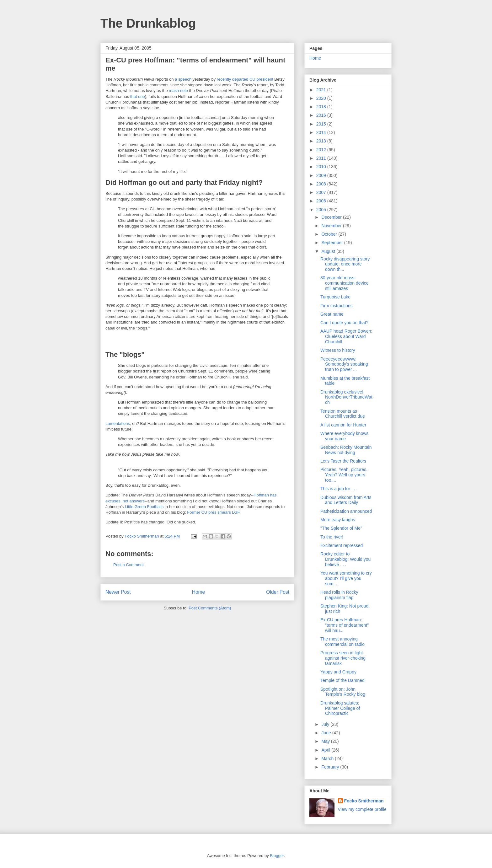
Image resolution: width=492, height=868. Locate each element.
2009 (322, 175)
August (329, 251)
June (327, 733)
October (330, 234)
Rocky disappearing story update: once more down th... (345, 264)
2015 (322, 124)
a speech (183, 79)
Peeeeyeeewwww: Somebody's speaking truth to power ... (344, 364)
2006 (322, 201)
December (332, 217)
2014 (322, 132)
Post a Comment (128, 565)
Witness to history (338, 350)
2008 (322, 184)
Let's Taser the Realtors (343, 461)
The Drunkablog (148, 23)
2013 (322, 141)
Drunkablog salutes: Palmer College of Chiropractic (340, 708)
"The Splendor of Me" (341, 528)
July (326, 724)
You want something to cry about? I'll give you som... (346, 578)
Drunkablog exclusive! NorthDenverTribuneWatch (346, 397)
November (332, 226)
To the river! (332, 537)
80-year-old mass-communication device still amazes (345, 283)
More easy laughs (338, 520)
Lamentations (118, 423)
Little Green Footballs (144, 507)
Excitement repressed (342, 545)
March (328, 758)
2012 (322, 150)
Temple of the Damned (342, 680)
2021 (322, 90)
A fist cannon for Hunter (343, 425)
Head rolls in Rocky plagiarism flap (339, 595)
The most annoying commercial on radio (342, 642)
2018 (322, 107)
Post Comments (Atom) (210, 608)
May (326, 741)
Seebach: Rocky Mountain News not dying (346, 450)
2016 (322, 115)
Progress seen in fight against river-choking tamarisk (343, 658)
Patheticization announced (346, 511)
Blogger (277, 856)
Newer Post (118, 592)
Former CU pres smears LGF (213, 512)
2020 (322, 98)
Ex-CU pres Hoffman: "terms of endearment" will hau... (345, 625)
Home (199, 592)
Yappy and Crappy (338, 672)
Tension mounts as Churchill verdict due (343, 414)
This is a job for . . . (339, 489)
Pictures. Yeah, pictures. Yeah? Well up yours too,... (344, 475)
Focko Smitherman (364, 801)
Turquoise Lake (335, 297)
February (331, 767)
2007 (322, 192)
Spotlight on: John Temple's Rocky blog (343, 692)
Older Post (278, 592)
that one (138, 96)
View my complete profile (362, 809)
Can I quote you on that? (344, 323)
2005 (322, 210)
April (326, 750)
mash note (178, 91)
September (333, 243)
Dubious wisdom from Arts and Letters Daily (346, 500)
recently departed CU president (245, 79)
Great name (332, 314)
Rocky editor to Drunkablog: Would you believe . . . (345, 559)
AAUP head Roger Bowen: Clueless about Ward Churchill (346, 336)
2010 (322, 167)
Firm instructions (337, 306)
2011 (322, 158)
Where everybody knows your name (344, 436)
